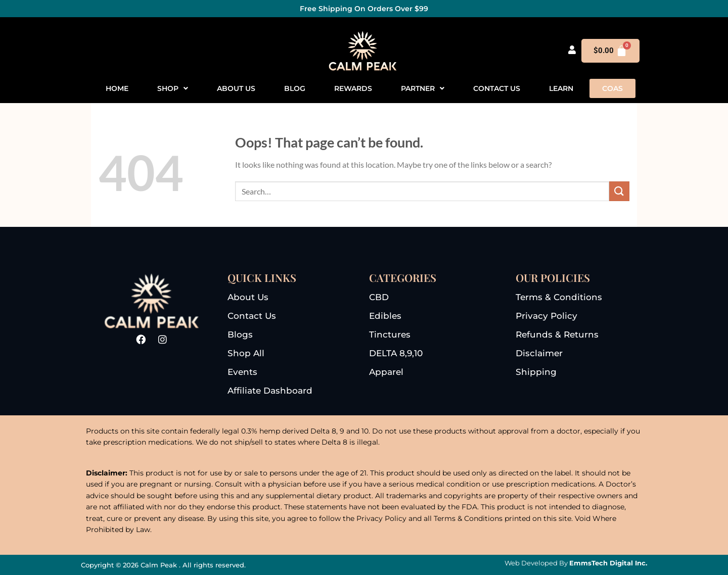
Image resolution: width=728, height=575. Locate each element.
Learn (561, 88)
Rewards (353, 88)
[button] (173, 88)
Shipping (536, 372)
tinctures (390, 334)
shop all (246, 353)
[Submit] (619, 191)
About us (236, 88)
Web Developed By (576, 563)
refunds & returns (557, 334)
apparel (386, 372)
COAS (612, 88)
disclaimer (539, 353)
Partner (423, 88)
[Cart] (611, 51)
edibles (385, 316)
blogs (240, 334)
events (242, 372)
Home (117, 88)
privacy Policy (547, 316)
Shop (173, 88)
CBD (379, 297)
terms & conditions (559, 297)
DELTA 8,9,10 (396, 353)
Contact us (497, 88)
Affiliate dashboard (270, 391)
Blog (295, 88)
